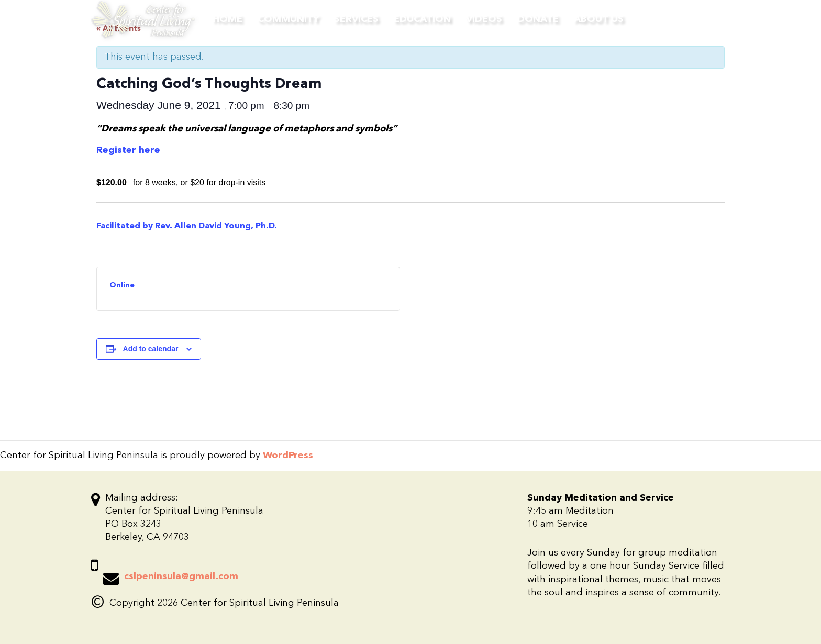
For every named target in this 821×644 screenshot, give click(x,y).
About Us (599, 19)
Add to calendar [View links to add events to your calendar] (151, 349)
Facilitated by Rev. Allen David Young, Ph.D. (188, 226)
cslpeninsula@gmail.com (181, 576)
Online (122, 285)
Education (422, 19)
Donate (538, 19)
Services (356, 19)
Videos (484, 19)
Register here (128, 150)
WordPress (288, 456)
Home (228, 19)
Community (288, 19)
